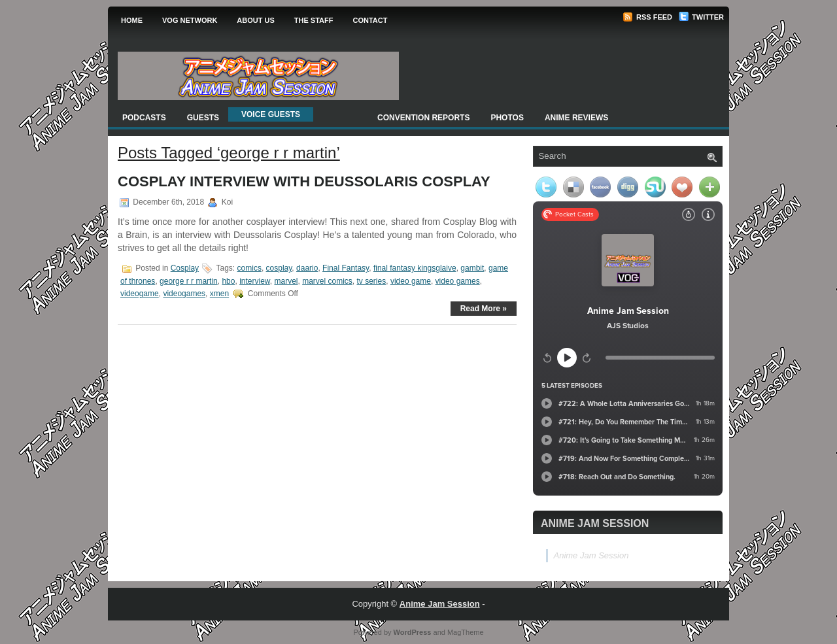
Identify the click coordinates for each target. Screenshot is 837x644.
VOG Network (190, 20)
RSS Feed (647, 17)
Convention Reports (423, 118)
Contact (370, 20)
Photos (507, 118)
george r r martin (189, 281)
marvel (286, 281)
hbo (228, 281)
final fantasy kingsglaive (415, 268)
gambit (472, 268)
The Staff (314, 20)
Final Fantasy (346, 268)
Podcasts (144, 118)
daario (307, 268)
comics (249, 268)
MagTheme (466, 632)
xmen (219, 294)
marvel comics (327, 281)
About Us (255, 20)
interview (255, 281)
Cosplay (185, 268)
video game (411, 281)
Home (132, 20)
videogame (140, 294)
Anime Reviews (576, 118)
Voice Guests (271, 114)
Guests (203, 118)
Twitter (701, 17)
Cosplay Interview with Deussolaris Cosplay (304, 181)
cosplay (279, 268)
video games (458, 281)
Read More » (484, 309)
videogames (184, 294)
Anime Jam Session (595, 523)
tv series (372, 281)
